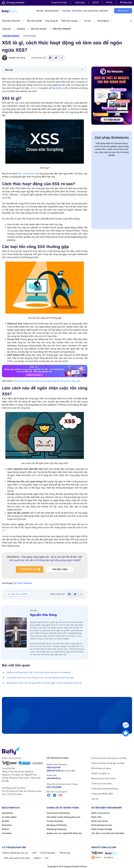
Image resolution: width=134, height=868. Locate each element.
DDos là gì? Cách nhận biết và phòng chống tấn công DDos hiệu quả (47, 381)
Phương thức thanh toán (103, 778)
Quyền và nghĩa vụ (100, 773)
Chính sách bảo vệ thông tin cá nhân (109, 758)
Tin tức (87, 21)
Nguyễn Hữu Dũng (13, 58)
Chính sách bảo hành (102, 784)
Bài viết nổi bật (34, 21)
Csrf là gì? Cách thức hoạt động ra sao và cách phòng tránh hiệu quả (40, 678)
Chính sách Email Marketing (105, 789)
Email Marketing (48, 853)
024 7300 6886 (54, 787)
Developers (103, 21)
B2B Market (104, 11)
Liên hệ (95, 2)
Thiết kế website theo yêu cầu (15, 853)
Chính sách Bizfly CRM (102, 794)
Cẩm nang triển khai (91, 11)
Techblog (21, 29)
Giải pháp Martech (53, 11)
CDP (47, 858)
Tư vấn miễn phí (28, 569)
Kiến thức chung (69, 21)
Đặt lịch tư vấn (123, 11)
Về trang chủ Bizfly (13, 3)
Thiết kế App (65, 853)
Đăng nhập (126, 2)
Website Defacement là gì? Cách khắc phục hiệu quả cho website (39, 672)
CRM (34, 853)
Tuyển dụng (80, 2)
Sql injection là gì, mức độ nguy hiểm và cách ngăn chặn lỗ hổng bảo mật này (44, 683)
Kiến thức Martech (11, 21)
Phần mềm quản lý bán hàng (17, 858)
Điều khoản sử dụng (101, 768)
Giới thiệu (40, 11)
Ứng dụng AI (52, 21)
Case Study (66, 11)
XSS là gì (34, 88)
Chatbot (37, 858)
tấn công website (27, 174)
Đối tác (109, 2)
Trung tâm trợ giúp (59, 2)
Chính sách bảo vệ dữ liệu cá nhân (108, 763)
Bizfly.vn (60, 88)
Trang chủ (6, 29)
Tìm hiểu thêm (60, 569)
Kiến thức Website (11, 36)
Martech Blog (77, 11)
